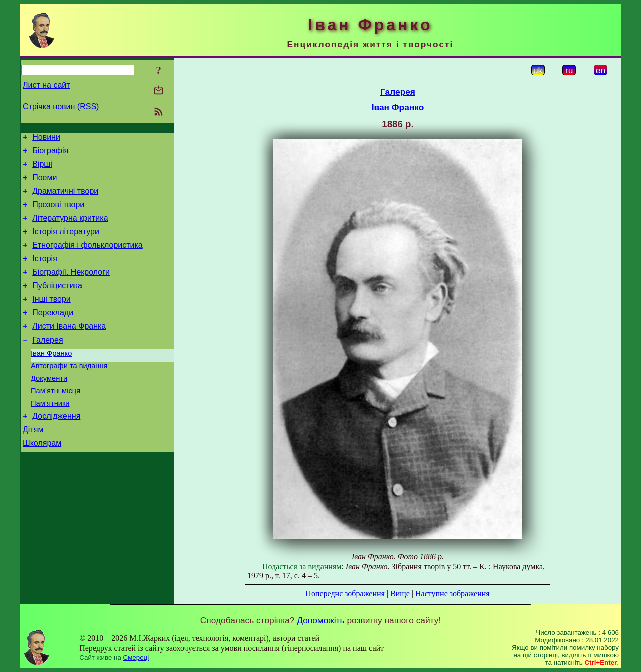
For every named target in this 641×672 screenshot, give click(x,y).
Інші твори (51, 319)
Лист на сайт (46, 85)
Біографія (50, 153)
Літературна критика (70, 229)
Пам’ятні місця (55, 421)
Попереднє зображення (345, 594)
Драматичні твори (65, 199)
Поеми (44, 184)
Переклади (53, 334)
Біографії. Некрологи (71, 289)
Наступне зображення (452, 594)
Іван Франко (51, 379)
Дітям (33, 464)
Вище (400, 594)
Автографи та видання (69, 393)
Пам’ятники (50, 435)
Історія (45, 274)
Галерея (47, 364)
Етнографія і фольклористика (87, 259)
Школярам (42, 479)
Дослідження (56, 449)
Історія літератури (66, 244)
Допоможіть (320, 620)
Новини (46, 138)
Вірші (42, 169)
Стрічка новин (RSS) (61, 106)
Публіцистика (57, 304)
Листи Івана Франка (69, 349)
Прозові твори (58, 214)
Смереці (136, 658)
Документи (49, 407)
